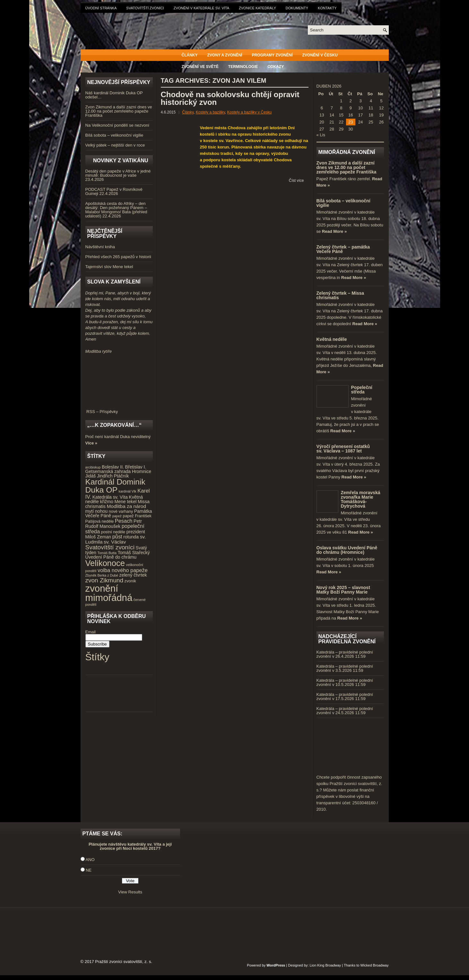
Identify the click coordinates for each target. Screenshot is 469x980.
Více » (91, 443)
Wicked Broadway (374, 965)
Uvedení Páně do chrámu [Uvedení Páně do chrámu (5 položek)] (111, 557)
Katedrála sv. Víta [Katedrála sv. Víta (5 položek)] (110, 497)
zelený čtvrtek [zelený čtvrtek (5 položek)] (133, 575)
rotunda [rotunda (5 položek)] (131, 537)
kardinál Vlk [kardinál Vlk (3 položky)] (128, 491)
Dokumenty (297, 8)
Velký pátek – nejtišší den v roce (115, 145)
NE (89, 870)
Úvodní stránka (101, 8)
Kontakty (327, 8)
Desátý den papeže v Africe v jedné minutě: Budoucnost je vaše (118, 173)
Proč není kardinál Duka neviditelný (118, 437)
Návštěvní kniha (100, 247)
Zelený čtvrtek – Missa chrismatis (340, 295)
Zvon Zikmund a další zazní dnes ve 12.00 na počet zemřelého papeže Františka (119, 111)
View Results (130, 892)
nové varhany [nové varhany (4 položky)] (121, 511)
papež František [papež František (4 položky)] (137, 516)
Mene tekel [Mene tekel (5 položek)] (125, 502)
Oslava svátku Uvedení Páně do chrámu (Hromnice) (347, 550)
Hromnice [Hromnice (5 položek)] (142, 471)
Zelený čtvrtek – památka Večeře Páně (343, 249)
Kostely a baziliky (210, 112)
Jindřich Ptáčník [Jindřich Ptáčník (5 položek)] (113, 476)
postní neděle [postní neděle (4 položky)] (113, 532)
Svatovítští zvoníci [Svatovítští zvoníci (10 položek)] (110, 547)
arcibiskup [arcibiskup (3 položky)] (93, 467)
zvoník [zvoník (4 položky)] (130, 581)
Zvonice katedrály (257, 8)
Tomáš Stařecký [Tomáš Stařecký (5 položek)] (134, 553)
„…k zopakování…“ (114, 425)
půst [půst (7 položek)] (117, 536)
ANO (90, 860)
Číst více (296, 181)
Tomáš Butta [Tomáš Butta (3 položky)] (107, 553)
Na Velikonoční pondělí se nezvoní (117, 125)
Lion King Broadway (325, 965)
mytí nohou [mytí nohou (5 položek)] (97, 511)
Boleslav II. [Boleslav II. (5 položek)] (113, 467)
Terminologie (243, 67)
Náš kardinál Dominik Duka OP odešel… (114, 95)
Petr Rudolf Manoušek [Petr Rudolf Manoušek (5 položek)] (114, 524)
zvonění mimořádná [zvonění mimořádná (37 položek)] (109, 593)
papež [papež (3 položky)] (117, 516)
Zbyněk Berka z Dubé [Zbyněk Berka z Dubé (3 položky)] (102, 575)
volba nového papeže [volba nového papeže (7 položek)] (123, 570)
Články (190, 55)
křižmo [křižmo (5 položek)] (106, 502)
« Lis (321, 135)
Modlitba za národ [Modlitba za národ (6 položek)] (126, 506)
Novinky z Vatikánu (121, 161)
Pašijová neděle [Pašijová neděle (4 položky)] (100, 521)
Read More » (334, 231)
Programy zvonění (272, 55)
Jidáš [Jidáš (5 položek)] (91, 476)
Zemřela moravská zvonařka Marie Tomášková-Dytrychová (361, 499)
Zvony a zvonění (225, 55)
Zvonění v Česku (320, 55)
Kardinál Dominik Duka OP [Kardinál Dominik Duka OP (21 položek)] (115, 486)
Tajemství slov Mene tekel (109, 267)
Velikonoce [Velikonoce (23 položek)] (105, 563)
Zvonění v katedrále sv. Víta (201, 8)
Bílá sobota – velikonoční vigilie (114, 135)
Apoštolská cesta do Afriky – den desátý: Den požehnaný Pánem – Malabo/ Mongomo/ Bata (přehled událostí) (116, 210)
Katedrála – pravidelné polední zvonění (345, 654)
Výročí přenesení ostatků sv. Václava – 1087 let (343, 449)
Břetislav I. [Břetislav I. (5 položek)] (136, 467)
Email (91, 632)
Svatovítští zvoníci (145, 8)
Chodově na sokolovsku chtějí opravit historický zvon (230, 98)
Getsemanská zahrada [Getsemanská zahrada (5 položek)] (108, 471)
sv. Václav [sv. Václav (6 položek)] (115, 542)
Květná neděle (332, 339)
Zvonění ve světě (200, 67)
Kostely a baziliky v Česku (250, 112)
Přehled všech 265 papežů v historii (118, 257)
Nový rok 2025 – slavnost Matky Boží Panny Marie (343, 590)
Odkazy (276, 67)
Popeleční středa (362, 390)
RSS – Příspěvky (119, 410)
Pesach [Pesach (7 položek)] (124, 521)
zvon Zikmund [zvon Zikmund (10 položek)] (104, 580)
